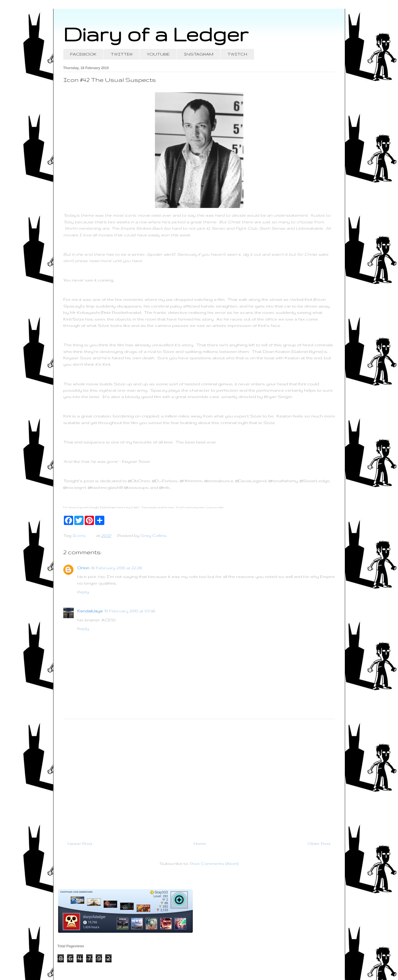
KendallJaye (90, 611)
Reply (83, 592)
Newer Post (80, 843)
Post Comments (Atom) (214, 863)
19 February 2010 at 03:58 (130, 611)
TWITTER (122, 54)
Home (200, 843)
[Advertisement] (199, 778)
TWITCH (237, 54)
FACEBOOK (83, 54)
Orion (83, 568)
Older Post (319, 843)
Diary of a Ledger (156, 34)
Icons (79, 535)
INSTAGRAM (199, 54)
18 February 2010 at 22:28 (116, 568)
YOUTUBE (158, 54)
